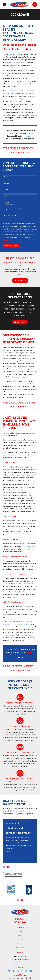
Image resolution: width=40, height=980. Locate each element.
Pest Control (20, 939)
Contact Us (20, 947)
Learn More (20, 322)
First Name (7, 177)
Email (5, 196)
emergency (30, 546)
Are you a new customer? (12, 209)
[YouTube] (31, 971)
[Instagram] (26, 971)
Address (6, 202)
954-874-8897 (20, 922)
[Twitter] (18, 971)
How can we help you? (11, 215)
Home (20, 931)
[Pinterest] (22, 971)
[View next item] (8, 867)
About (20, 935)
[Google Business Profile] (9, 971)
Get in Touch (20, 280)
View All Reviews (14, 874)
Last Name (7, 183)
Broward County (14, 54)
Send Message (12, 246)
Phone (6, 190)
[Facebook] (14, 971)
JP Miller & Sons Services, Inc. (15, 91)
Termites (20, 943)
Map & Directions (20, 962)
